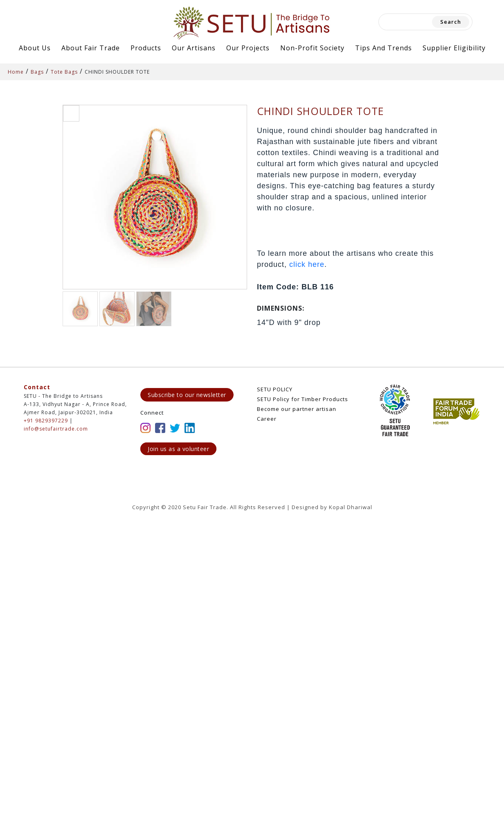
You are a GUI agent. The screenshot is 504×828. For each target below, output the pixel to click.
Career (267, 419)
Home (16, 72)
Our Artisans (194, 48)
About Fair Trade (91, 48)
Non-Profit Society (312, 48)
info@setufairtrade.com (56, 429)
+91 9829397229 (46, 421)
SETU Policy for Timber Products (303, 399)
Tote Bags (64, 72)
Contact (37, 387)
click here (307, 264)
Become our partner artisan (297, 409)
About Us (35, 48)
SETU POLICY (275, 389)
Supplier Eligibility (454, 48)
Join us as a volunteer (178, 449)
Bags (37, 72)
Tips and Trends (384, 48)
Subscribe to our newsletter (187, 395)
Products (146, 48)
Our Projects (248, 48)
